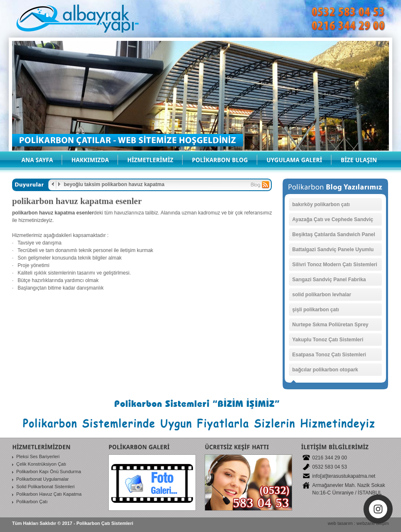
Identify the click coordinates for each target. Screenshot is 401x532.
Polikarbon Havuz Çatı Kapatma (49, 494)
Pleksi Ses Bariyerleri (38, 456)
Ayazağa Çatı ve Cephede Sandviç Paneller (333, 221)
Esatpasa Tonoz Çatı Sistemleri (329, 355)
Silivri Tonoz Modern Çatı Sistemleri (335, 265)
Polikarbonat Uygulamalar (43, 479)
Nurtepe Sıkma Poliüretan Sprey (330, 325)
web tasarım (340, 523)
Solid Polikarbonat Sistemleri (45, 487)
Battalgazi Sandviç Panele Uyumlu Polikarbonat (333, 251)
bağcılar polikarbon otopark (325, 370)
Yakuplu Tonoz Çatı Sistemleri (328, 340)
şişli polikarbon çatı (316, 310)
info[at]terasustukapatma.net (344, 476)
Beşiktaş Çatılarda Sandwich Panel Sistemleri (334, 236)
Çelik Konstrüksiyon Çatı (41, 464)
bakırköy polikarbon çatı (321, 204)
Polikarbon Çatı (32, 502)
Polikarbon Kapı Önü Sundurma (49, 471)
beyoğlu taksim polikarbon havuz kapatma (114, 184)
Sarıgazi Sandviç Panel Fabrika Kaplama (329, 281)
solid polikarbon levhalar (322, 295)
